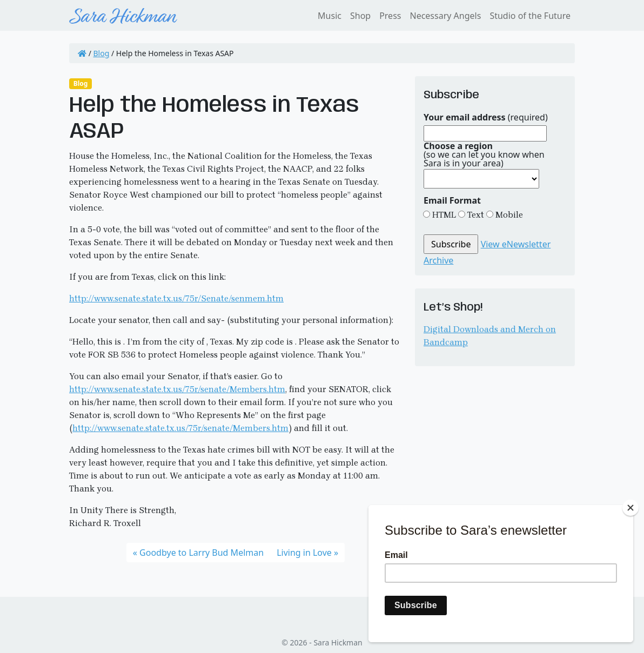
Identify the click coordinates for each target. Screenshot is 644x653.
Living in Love (304, 553)
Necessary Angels (445, 16)
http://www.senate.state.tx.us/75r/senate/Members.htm (177, 389)
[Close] (630, 508)
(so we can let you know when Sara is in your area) (484, 154)
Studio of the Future (530, 16)
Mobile (508, 215)
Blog (102, 53)
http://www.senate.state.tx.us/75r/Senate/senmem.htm (176, 298)
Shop (360, 16)
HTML (443, 215)
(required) (486, 117)
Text (475, 215)
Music (330, 16)
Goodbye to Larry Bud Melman (202, 553)
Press (390, 16)
